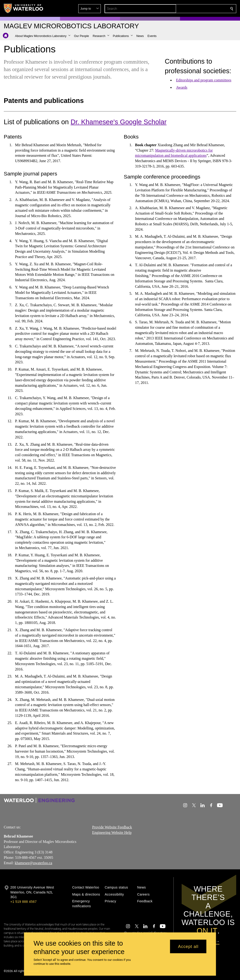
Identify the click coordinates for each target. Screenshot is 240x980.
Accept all (188, 946)
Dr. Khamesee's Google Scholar (118, 122)
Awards (182, 87)
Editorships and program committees (204, 80)
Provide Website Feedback (112, 827)
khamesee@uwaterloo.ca (34, 863)
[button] (198, 9)
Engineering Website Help (112, 832)
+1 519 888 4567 (23, 902)
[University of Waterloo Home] (24, 8)
